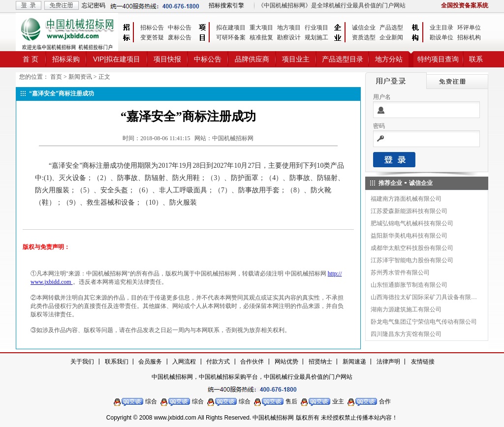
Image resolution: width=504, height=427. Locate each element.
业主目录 (441, 28)
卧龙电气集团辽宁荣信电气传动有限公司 (424, 322)
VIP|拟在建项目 (117, 59)
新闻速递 (354, 362)
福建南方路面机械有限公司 (406, 199)
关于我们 (82, 362)
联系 (476, 59)
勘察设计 (289, 37)
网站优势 (286, 362)
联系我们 (117, 362)
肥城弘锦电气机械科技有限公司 (412, 223)
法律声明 (388, 362)
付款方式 (218, 362)
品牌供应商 (252, 59)
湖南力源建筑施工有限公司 (406, 309)
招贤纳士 (320, 362)
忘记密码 (94, 5)
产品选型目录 (343, 59)
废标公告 (180, 37)
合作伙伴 (252, 362)
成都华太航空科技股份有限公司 (412, 248)
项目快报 (167, 59)
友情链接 (423, 362)
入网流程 (184, 362)
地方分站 (389, 59)
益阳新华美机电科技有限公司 (409, 236)
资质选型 (364, 37)
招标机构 (469, 37)
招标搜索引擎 (226, 5)
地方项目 (289, 28)
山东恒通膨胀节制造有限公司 (409, 285)
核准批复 (261, 37)
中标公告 (180, 28)
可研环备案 (231, 37)
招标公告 (152, 28)
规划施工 (316, 37)
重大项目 (261, 28)
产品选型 (391, 28)
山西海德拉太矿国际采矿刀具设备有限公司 (424, 297)
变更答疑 (152, 37)
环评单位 (469, 28)
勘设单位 (441, 37)
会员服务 (150, 362)
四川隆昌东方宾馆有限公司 (406, 334)
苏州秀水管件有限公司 (400, 273)
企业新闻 (391, 37)
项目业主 (296, 59)
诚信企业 (364, 28)
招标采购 (66, 59)
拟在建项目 (231, 28)
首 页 (31, 59)
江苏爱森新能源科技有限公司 (409, 211)
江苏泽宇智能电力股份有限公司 (412, 260)
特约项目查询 (438, 59)
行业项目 (316, 28)
